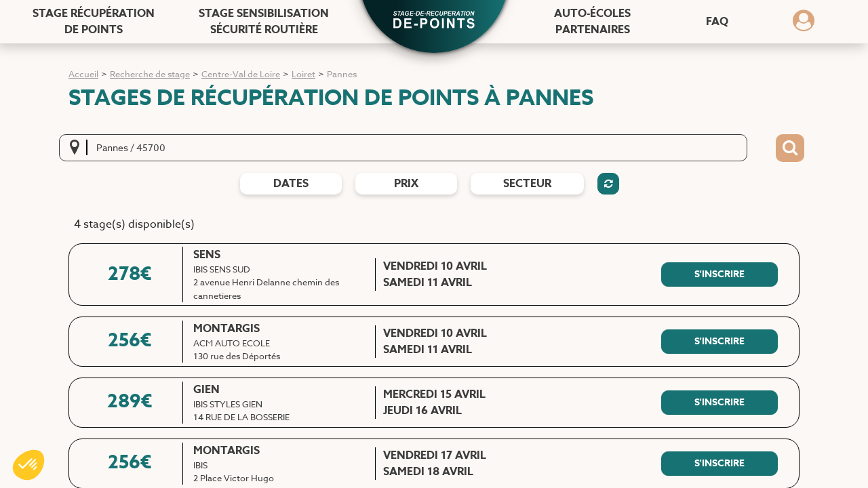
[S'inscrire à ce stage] (719, 274)
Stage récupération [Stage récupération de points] (94, 22)
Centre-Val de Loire (241, 74)
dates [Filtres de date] (291, 184)
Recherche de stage (150, 74)
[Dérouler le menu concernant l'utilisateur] (804, 25)
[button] (434, 21)
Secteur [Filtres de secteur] (527, 184)
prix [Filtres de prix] (406, 184)
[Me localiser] (79, 148)
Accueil (83, 74)
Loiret (303, 74)
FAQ (717, 22)
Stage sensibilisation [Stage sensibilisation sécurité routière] (264, 22)
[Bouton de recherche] (790, 148)
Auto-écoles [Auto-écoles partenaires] (592, 22)
